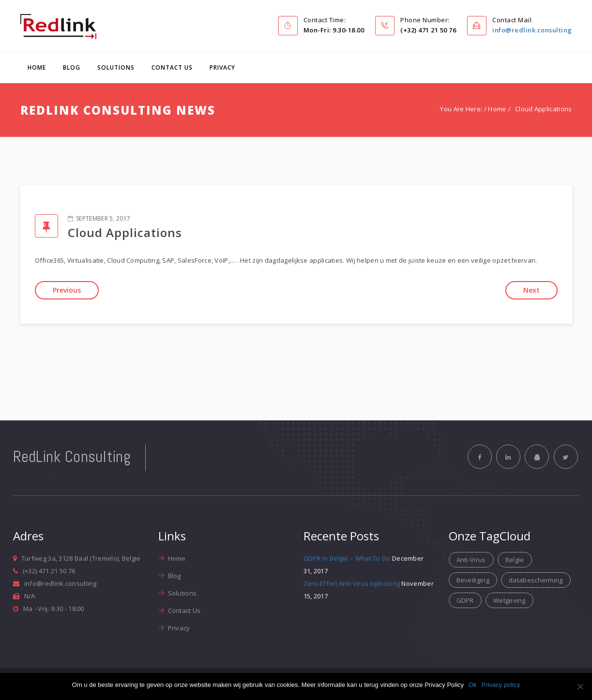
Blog (72, 67)
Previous (67, 290)
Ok (473, 685)
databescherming (536, 580)
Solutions (116, 67)
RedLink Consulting (72, 457)
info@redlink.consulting (532, 30)
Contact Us (172, 67)
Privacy (222, 67)
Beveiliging (473, 580)
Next (531, 290)
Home (37, 67)
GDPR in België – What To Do (347, 558)
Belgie (515, 560)
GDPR (465, 600)
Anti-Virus (471, 560)
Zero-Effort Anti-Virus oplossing (352, 583)
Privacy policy (501, 685)
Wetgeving (509, 600)
